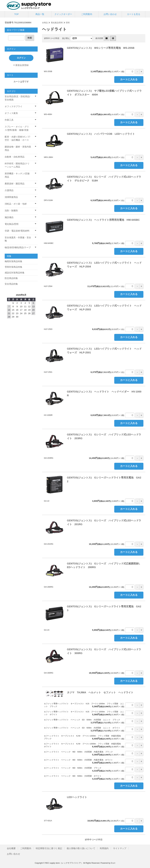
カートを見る (134, 14)
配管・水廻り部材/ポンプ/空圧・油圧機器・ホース (17, 138)
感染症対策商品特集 (15, 273)
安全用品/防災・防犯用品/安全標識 (17, 98)
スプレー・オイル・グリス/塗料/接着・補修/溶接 (17, 128)
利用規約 (104, 848)
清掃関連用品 (11, 197)
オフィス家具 (11, 113)
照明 (68, 23)
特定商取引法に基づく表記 (49, 848)
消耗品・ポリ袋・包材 (16, 204)
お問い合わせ (110, 14)
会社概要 (11, 848)
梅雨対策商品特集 (13, 261)
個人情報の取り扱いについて (81, 848)
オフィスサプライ (13, 106)
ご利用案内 (87, 14)
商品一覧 (40, 14)
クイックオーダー (63, 14)
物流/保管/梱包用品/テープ (18, 247)
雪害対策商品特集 (13, 267)
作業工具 (9, 120)
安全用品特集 (11, 284)
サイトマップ (120, 848)
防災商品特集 (11, 278)
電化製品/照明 (57, 23)
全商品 (45, 23)
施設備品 (9, 217)
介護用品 (9, 190)
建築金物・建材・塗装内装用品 (18, 148)
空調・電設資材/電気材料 (17, 231)
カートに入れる (129, 79)
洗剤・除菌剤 (11, 211)
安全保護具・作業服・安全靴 (18, 239)
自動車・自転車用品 (15, 157)
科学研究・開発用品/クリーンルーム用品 (17, 165)
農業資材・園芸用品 (15, 184)
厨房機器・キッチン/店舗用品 (17, 175)
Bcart (113, 863)
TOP (16, 14)
